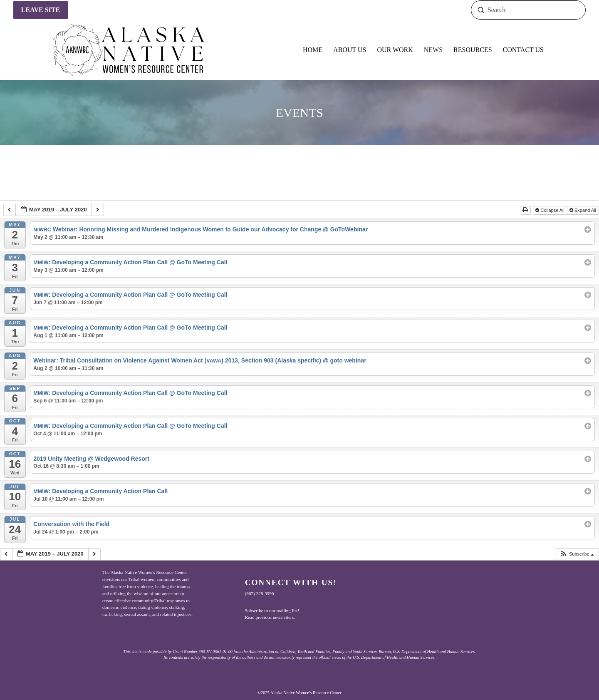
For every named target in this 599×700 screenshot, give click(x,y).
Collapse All (551, 210)
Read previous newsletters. (270, 617)
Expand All (583, 210)
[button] (577, 554)
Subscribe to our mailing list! (272, 611)
